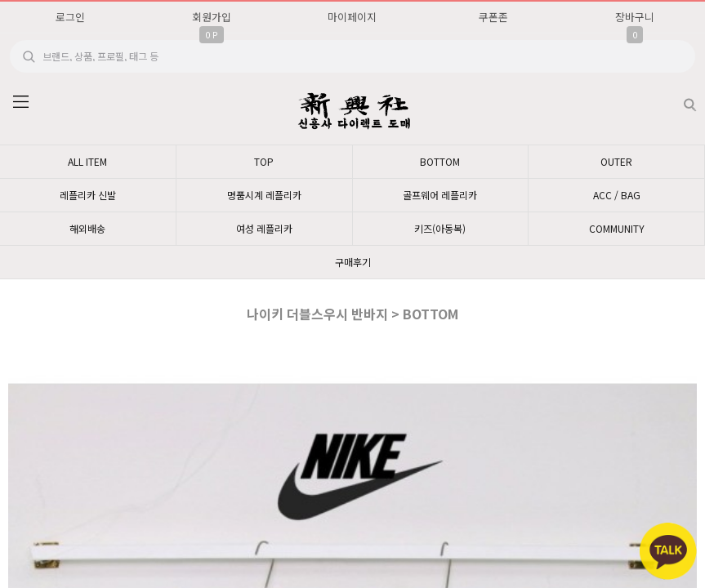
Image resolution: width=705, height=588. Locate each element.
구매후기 (353, 262)
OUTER (616, 161)
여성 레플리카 (264, 228)
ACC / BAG (617, 195)
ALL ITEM (87, 161)
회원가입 (212, 17)
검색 (677, 98)
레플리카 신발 (88, 195)
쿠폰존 (493, 17)
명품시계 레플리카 (264, 195)
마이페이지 (352, 17)
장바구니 (635, 17)
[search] (352, 56)
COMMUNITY (617, 228)
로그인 (70, 17)
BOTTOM (440, 161)
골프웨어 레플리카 (440, 195)
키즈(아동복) (440, 228)
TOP (264, 161)
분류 (20, 102)
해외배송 (87, 228)
